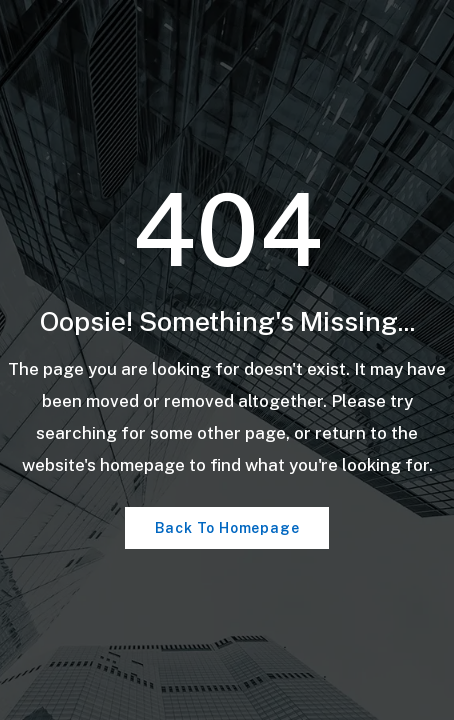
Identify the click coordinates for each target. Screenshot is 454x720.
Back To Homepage (227, 528)
